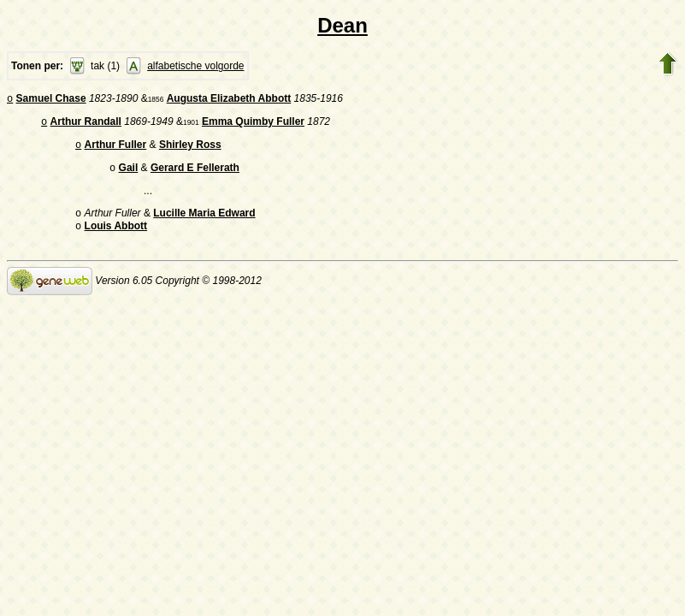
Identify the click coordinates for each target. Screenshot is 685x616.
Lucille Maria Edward (204, 222)
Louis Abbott (116, 236)
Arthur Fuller (116, 150)
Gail (129, 175)
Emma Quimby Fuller (253, 125)
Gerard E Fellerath (195, 175)
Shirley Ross (190, 150)
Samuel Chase (51, 100)
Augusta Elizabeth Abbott (229, 100)
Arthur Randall (86, 125)
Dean (342, 25)
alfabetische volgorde (195, 66)
